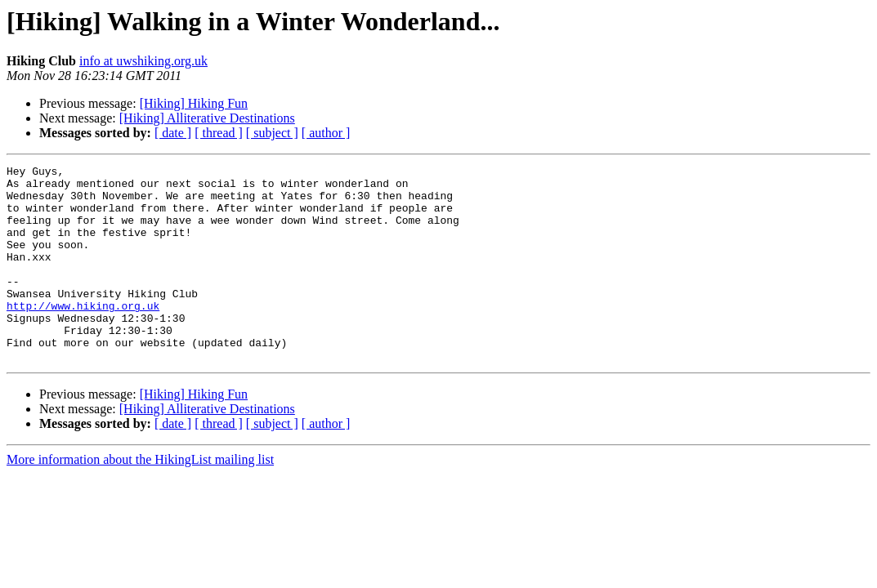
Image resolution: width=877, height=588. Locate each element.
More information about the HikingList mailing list (140, 499)
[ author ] (326, 133)
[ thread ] (219, 133)
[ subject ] (272, 133)
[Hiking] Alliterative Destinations (207, 118)
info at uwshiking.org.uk (143, 61)
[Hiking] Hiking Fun (194, 103)
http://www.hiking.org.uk (83, 335)
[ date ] (173, 133)
